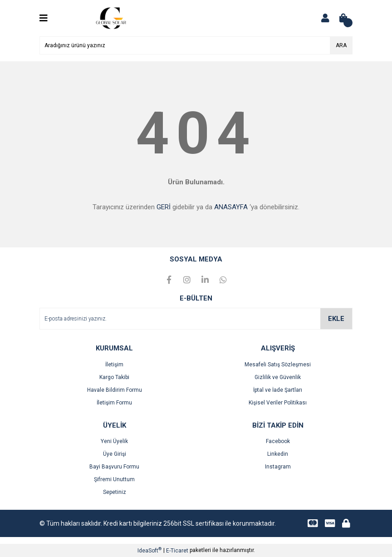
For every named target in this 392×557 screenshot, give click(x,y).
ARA (341, 45)
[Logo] (113, 18)
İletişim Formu (114, 403)
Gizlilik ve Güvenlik (278, 377)
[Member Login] (325, 18)
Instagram (278, 467)
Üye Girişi (115, 454)
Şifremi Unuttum (114, 479)
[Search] (196, 45)
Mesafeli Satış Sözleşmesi (278, 365)
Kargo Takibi (114, 377)
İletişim (114, 365)
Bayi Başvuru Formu (114, 467)
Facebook (278, 441)
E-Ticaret (177, 551)
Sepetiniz (115, 492)
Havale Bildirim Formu (115, 390)
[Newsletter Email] (196, 319)
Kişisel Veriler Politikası (278, 403)
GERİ (164, 207)
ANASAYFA (231, 207)
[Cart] (343, 18)
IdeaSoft (149, 550)
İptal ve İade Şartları (278, 390)
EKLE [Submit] (336, 319)
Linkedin (278, 454)
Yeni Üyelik (114, 441)
